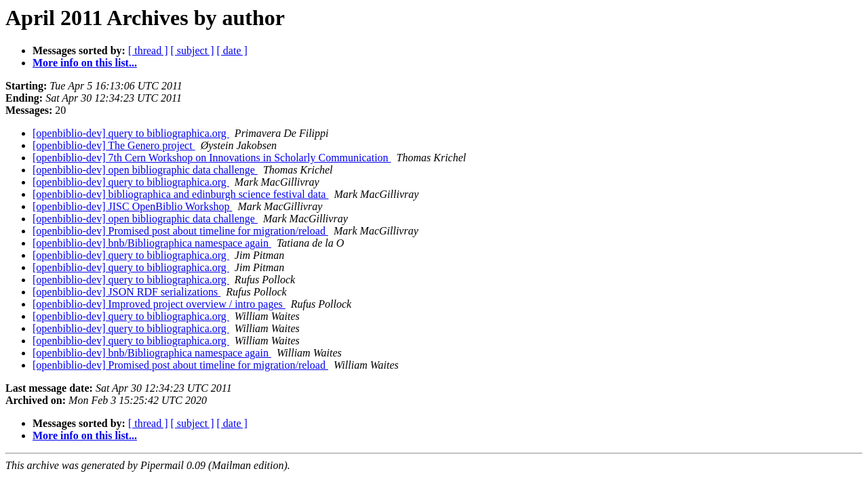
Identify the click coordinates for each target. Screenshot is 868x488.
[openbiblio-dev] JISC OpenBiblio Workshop (132, 206)
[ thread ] (148, 50)
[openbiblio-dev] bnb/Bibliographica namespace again (152, 243)
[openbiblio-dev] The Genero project (114, 145)
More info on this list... (85, 63)
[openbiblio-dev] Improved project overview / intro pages (159, 304)
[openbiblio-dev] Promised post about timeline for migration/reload (180, 231)
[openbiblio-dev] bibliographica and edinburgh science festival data (180, 194)
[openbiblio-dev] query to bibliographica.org (131, 133)
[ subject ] (193, 50)
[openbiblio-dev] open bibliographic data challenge (145, 170)
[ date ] (232, 50)
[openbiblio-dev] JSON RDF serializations (126, 292)
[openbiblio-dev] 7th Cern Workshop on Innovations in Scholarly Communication (212, 158)
